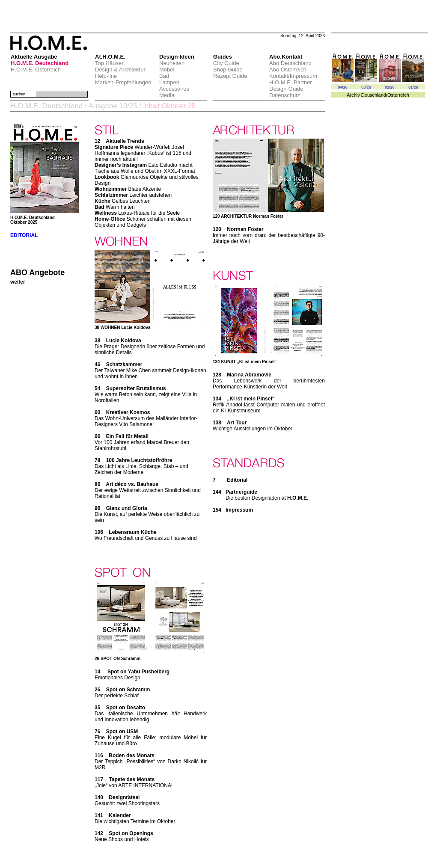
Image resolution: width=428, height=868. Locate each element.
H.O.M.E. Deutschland (40, 63)
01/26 (413, 87)
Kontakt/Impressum (293, 76)
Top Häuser (109, 63)
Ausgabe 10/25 (113, 106)
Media (167, 95)
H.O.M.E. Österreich (36, 70)
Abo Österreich (288, 70)
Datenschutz (285, 95)
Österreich (398, 95)
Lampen (169, 82)
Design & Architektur (120, 70)
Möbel (167, 70)
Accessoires (174, 89)
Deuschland (374, 95)
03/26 (366, 87)
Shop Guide (228, 70)
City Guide (226, 63)
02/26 (390, 87)
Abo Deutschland (290, 63)
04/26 (343, 87)
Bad (164, 76)
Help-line (106, 76)
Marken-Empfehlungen (123, 82)
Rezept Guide (230, 76)
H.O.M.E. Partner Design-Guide (291, 86)
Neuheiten (172, 63)
